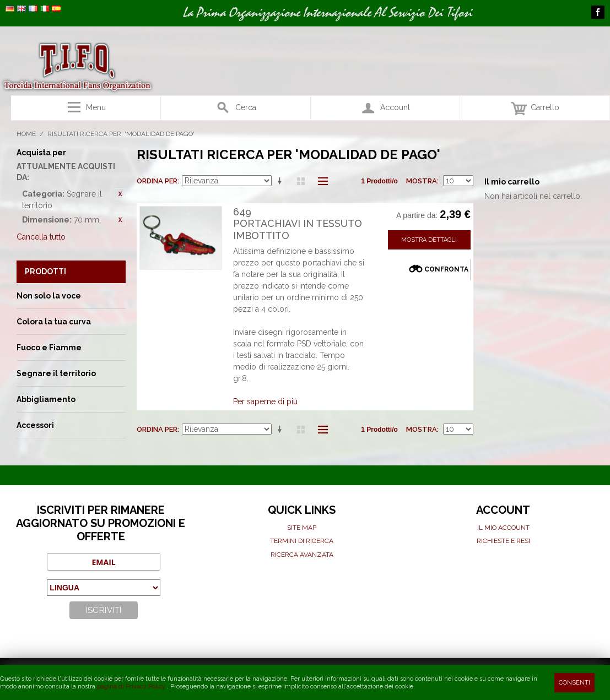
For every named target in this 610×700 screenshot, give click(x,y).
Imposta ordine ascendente (282, 181)
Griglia (301, 181)
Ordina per (157, 181)
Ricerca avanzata (302, 555)
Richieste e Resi (503, 541)
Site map (302, 528)
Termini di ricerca (302, 541)
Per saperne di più (265, 401)
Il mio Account (503, 528)
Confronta (446, 269)
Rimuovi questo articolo (120, 194)
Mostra (422, 181)
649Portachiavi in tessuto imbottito (298, 224)
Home (26, 134)
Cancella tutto (41, 237)
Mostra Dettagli (429, 240)
